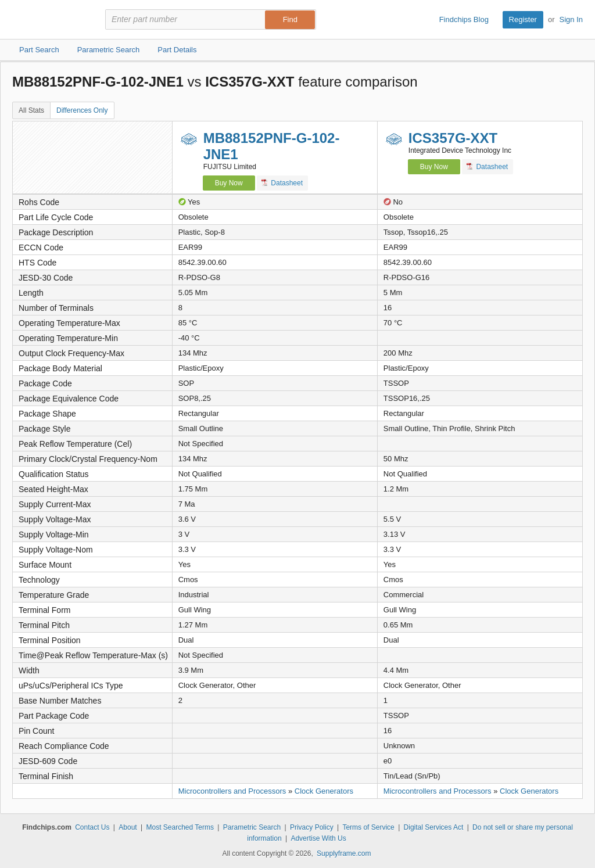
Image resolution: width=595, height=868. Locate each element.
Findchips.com (50, 20)
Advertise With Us (318, 838)
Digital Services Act (434, 827)
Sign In (571, 19)
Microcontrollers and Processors (232, 791)
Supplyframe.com (344, 853)
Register (523, 19)
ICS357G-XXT (453, 138)
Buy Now (229, 183)
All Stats (31, 110)
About (128, 827)
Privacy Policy (312, 827)
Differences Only (82, 110)
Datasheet (282, 183)
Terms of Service (368, 827)
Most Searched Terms (180, 827)
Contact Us (92, 827)
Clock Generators (324, 791)
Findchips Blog (464, 19)
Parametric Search (252, 827)
